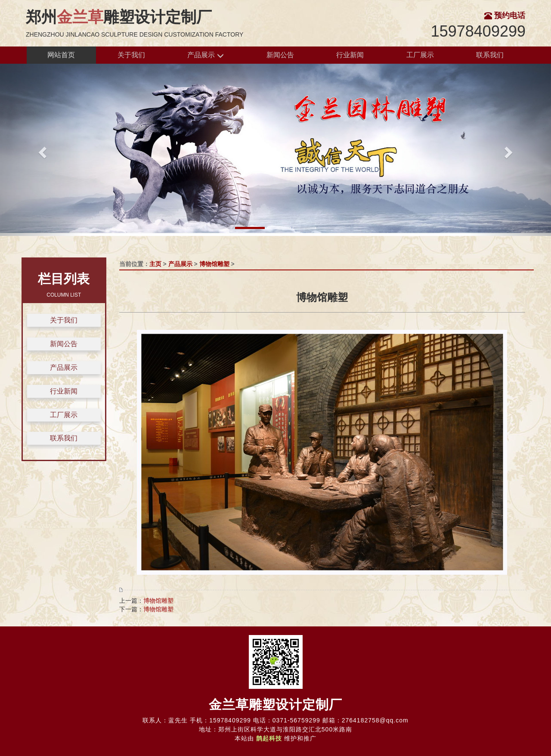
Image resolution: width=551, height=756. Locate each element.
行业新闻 (350, 55)
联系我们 (490, 55)
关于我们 (131, 55)
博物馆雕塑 (214, 264)
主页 (155, 264)
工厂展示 (420, 55)
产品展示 (205, 55)
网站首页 (61, 55)
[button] (41, 150)
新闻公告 (280, 55)
